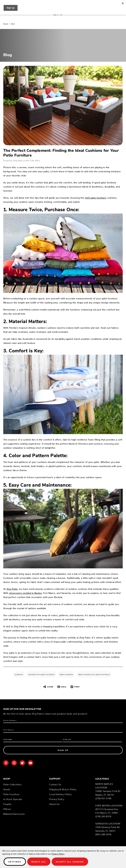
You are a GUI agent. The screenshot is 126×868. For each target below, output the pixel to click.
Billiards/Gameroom (14, 813)
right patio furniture (95, 197)
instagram (14, 763)
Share (48, 687)
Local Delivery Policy (60, 794)
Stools (7, 789)
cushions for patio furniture (41, 674)
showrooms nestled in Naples (25, 592)
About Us (54, 803)
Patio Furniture (11, 794)
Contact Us (55, 784)
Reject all (39, 862)
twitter (22, 763)
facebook (6, 763)
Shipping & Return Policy (63, 789)
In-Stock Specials (13, 799)
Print (75, 687)
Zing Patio (12, 588)
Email (62, 687)
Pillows (7, 808)
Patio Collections (12, 784)
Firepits (7, 803)
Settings (15, 862)
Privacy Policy (57, 799)
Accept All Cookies (70, 862)
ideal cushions (66, 674)
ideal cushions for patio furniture (94, 674)
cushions (19, 674)
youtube (31, 763)
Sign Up (63, 750)
